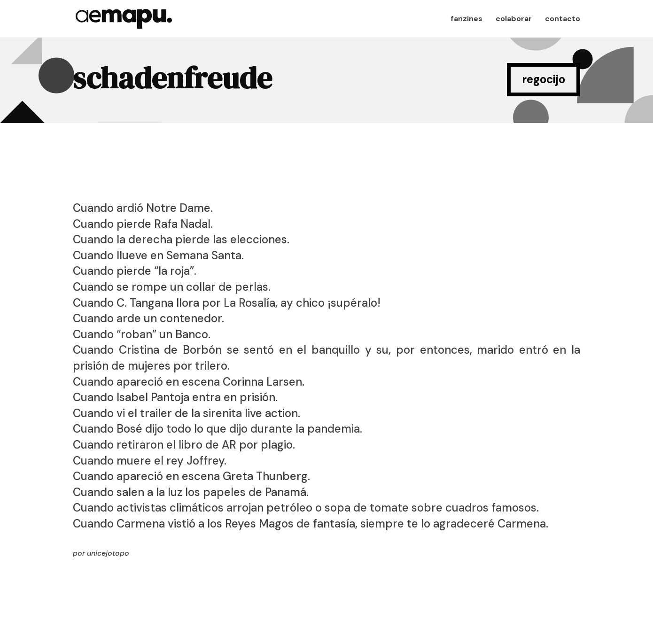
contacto (563, 19)
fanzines (466, 19)
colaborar (514, 19)
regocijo (544, 79)
